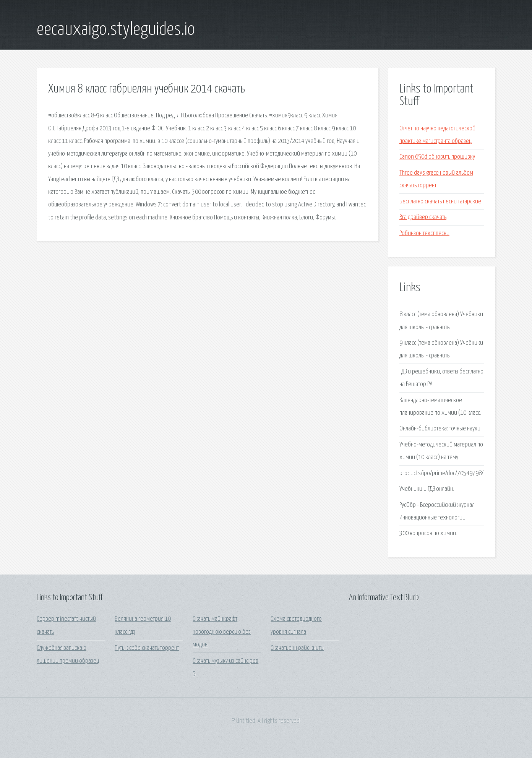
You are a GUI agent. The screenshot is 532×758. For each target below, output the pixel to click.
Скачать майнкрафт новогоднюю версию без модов (222, 632)
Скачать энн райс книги (297, 648)
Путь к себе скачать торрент (147, 648)
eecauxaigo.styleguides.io (116, 30)
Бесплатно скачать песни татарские (440, 202)
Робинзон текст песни (424, 233)
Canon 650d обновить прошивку (437, 157)
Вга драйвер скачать (423, 217)
